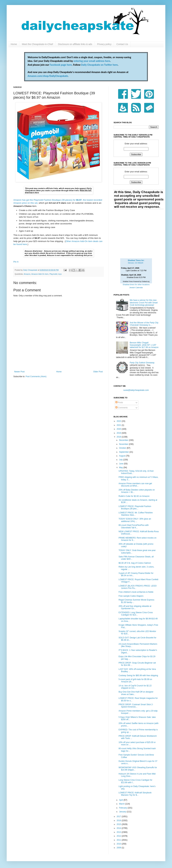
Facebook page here (61, 65)
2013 (119, 832)
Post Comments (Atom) (36, 376)
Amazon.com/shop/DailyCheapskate (48, 76)
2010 (119, 844)
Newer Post (19, 372)
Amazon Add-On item (40, 274)
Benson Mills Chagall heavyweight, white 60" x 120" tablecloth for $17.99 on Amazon (144, 345)
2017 (119, 816)
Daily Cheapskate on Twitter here (99, 65)
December (124, 440)
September (124, 452)
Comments (121, 408)
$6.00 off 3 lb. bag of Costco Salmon (135, 563)
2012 (119, 836)
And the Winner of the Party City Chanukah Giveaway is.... (144, 324)
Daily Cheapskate (31, 270)
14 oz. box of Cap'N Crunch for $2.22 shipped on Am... (135, 687)
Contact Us (122, 44)
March (122, 804)
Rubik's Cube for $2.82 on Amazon (134, 496)
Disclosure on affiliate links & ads (75, 44)
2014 (119, 828)
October (123, 448)
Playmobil (53, 274)
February (123, 808)
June (121, 464)
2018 (119, 437)
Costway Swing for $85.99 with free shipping (138, 675)
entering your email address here (92, 61)
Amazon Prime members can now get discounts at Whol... (135, 485)
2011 (119, 840)
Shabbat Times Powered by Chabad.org (136, 281)
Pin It (16, 262)
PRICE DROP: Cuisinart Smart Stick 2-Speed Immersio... (136, 706)
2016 (119, 820)
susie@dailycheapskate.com (136, 390)
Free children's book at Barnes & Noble (136, 592)
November (124, 444)
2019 (119, 433)
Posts (119, 402)
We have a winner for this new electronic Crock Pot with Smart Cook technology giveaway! (144, 303)
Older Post (98, 372)
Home (14, 44)
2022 (119, 421)
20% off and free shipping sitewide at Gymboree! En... (135, 607)
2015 (119, 824)
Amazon (27, 274)
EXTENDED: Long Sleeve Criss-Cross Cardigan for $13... (136, 614)
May (121, 467)
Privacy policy (104, 44)
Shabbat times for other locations (136, 284)
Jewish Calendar (136, 287)
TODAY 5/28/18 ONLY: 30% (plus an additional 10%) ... (135, 520)
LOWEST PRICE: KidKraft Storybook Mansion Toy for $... (135, 794)
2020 (119, 429)
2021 (119, 425)
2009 (119, 848)
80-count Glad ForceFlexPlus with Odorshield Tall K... (134, 526)
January (123, 812)
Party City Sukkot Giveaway (142, 363)
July (121, 460)
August (122, 456)
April (121, 800)
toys (60, 274)
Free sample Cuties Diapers (131, 596)
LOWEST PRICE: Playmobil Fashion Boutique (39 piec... (135, 507)
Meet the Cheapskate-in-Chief (37, 44)
